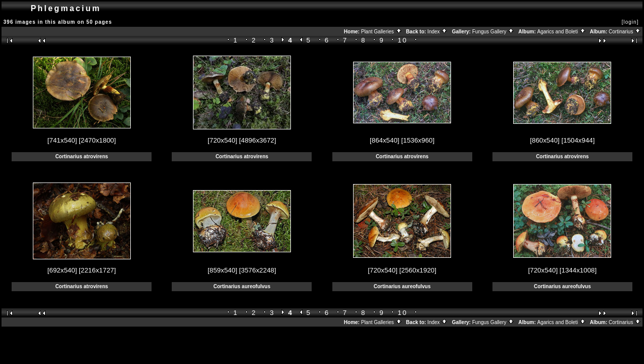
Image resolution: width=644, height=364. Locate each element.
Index (437, 32)
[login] (630, 22)
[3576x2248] (257, 270)
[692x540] (62, 270)
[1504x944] (578, 140)
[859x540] (222, 270)
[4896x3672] (257, 140)
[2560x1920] (418, 270)
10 (403, 40)
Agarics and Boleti (562, 32)
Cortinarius (625, 32)
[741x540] (62, 140)
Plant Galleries (382, 32)
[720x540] (222, 140)
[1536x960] (418, 140)
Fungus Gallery (493, 32)
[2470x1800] (97, 140)
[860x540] (545, 140)
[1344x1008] (578, 270)
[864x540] (385, 140)
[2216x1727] (97, 270)
